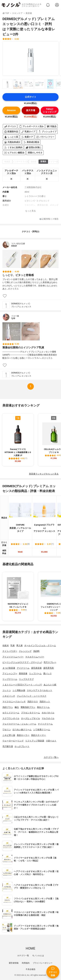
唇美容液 (23, 673)
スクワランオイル (11, 718)
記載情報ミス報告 (49, 219)
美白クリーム (43, 707)
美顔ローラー (23, 735)
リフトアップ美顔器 (35, 741)
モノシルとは (38, 956)
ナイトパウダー (10, 651)
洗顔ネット (45, 702)
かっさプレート (22, 746)
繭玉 (17, 707)
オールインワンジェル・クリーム (40, 645)
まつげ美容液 (9, 668)
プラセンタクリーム (30, 713)
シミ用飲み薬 (19, 690)
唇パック (47, 673)
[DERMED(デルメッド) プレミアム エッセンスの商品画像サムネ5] (50, 84)
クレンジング (25, 651)
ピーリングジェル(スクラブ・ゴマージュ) (22, 662)
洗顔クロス (33, 702)
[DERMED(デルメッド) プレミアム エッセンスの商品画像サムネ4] (40, 84)
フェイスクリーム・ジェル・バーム (19, 724)
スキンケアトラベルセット (40, 690)
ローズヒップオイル (30, 718)
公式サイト (31, 97)
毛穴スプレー (50, 662)
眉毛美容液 (36, 668)
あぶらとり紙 (50, 685)
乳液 (13, 645)
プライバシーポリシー (43, 963)
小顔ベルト (51, 741)
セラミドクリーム (11, 713)
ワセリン (7, 730)
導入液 (19, 645)
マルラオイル (48, 718)
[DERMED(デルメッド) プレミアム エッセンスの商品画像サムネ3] (29, 84)
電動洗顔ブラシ (28, 707)
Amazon (11, 110)
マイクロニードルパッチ (14, 702)
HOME (30, 948)
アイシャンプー (10, 673)
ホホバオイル (48, 713)
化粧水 (6, 645)
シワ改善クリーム (42, 730)
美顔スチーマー (38, 735)
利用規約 (26, 963)
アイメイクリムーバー (13, 657)
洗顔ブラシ (8, 707)
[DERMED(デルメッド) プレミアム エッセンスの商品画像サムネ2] (18, 84)
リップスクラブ (26, 679)
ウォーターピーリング (13, 741)
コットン (7, 690)
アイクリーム (23, 668)
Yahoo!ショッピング (50, 110)
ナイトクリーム (45, 724)
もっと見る (30, 211)
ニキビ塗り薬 (9, 735)
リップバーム (35, 673)
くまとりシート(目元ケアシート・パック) (22, 685)
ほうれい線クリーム (22, 730)
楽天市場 (31, 110)
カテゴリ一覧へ (51, 757)
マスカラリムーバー (35, 657)
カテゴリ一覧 (23, 956)
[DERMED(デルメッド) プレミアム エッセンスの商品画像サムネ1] (7, 84)
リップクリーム (10, 679)
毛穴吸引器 (8, 746)
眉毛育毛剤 (49, 668)
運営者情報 (14, 963)
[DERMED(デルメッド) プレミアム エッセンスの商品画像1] (31, 59)
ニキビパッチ (9, 696)
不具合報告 (31, 969)
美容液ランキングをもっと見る (44, 474)
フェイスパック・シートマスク (32, 696)
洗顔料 (36, 651)
